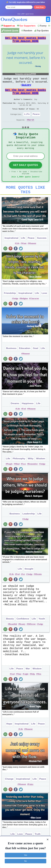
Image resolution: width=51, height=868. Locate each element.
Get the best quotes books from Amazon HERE (26, 40)
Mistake (38, 587)
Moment (32, 257)
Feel (24, 422)
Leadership (29, 527)
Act (23, 587)
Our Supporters (27, 26)
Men (39, 687)
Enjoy (31, 798)
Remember (33, 477)
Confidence (23, 632)
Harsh (31, 128)
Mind (17, 477)
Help (33, 687)
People (10, 477)
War (28, 682)
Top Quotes (43, 31)
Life (27, 122)
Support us (9, 26)
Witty (31, 472)
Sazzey (26, 89)
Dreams (15, 417)
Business (11, 362)
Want (24, 257)
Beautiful (13, 637)
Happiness (28, 417)
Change (9, 792)
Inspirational (11, 251)
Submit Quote (11, 31)
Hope (9, 737)
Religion (24, 312)
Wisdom (41, 472)
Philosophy (19, 472)
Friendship (10, 306)
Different (32, 637)
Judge (16, 312)
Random (28, 31)
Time (19, 687)
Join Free (40, 7)
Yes (26, 855)
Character (35, 312)
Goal (35, 362)
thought (29, 582)
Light (26, 687)
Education (25, 362)
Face (24, 477)
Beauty (10, 632)
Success (42, 251)
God (13, 687)
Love (44, 306)
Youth (42, 632)
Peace (36, 122)
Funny (43, 26)
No (26, 861)
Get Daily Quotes (26, 175)
